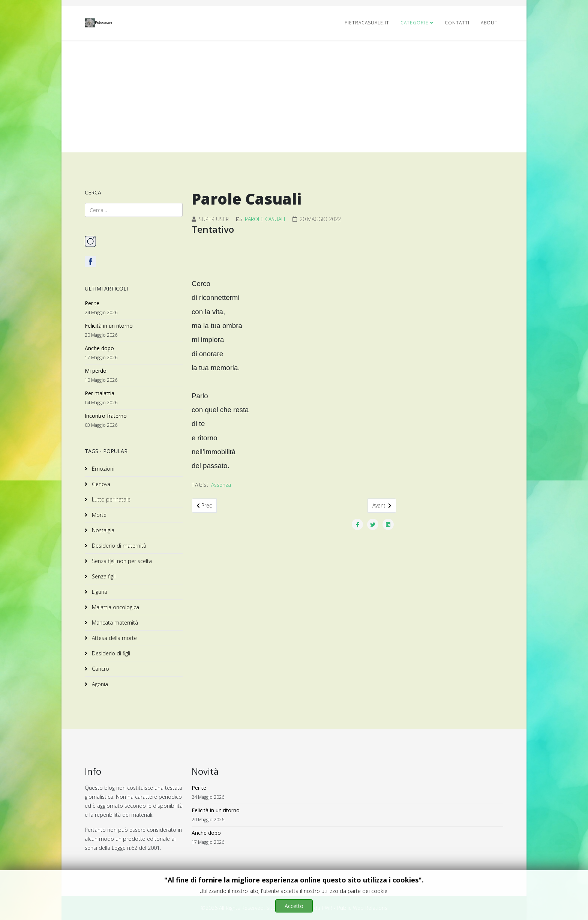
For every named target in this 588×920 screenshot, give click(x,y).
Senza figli (103, 576)
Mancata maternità (114, 623)
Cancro (100, 669)
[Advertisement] (294, 96)
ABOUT (489, 23)
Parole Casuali (265, 219)
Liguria (99, 592)
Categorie (415, 23)
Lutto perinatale (110, 499)
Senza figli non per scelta (121, 561)
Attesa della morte (114, 638)
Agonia (99, 684)
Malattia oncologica (115, 607)
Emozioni (102, 469)
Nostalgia (102, 530)
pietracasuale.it (367, 23)
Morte (98, 515)
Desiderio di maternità (118, 546)
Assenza (221, 485)
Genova (100, 484)
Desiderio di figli (110, 653)
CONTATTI (457, 23)
